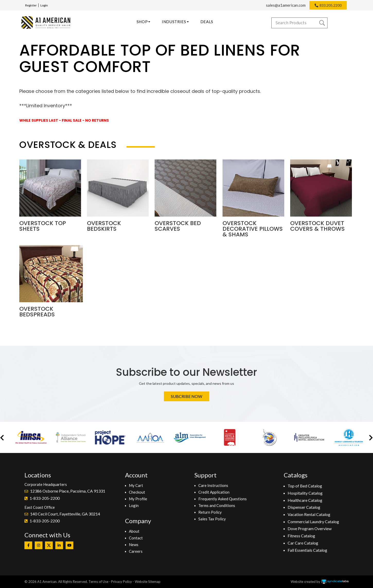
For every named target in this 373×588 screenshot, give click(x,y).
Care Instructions (213, 485)
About (134, 531)
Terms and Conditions (217, 505)
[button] (2, 437)
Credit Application (214, 492)
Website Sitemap (148, 582)
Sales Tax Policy (212, 519)
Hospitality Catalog (305, 493)
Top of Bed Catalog (305, 486)
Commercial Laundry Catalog (313, 522)
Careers (136, 551)
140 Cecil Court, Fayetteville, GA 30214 (65, 514)
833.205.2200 (331, 5)
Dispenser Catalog (304, 507)
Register (31, 5)
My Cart (136, 485)
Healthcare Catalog (305, 500)
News (134, 545)
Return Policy (210, 512)
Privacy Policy (122, 582)
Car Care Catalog (303, 543)
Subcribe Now (187, 396)
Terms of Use (98, 582)
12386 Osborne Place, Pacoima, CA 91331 (68, 491)
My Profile (138, 499)
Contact (136, 538)
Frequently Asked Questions (223, 499)
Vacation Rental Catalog (309, 514)
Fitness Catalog (301, 536)
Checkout (137, 492)
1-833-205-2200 (45, 498)
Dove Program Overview (310, 528)
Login (44, 5)
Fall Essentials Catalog (307, 550)
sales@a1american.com (286, 5)
